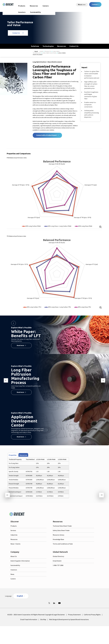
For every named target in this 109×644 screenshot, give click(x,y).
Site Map (43, 619)
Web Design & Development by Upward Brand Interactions (69, 619)
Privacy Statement (74, 615)
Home (41, 51)
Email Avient (57, 561)
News (12, 574)
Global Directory (58, 556)
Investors (22, 12)
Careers (46, 6)
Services (13, 530)
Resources (34, 6)
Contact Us (16, 33)
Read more (20, 345)
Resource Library (58, 535)
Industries (14, 535)
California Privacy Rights (92, 615)
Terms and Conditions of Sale (63, 544)
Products (22, 6)
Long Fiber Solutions (49, 53)
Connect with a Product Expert (46, 135)
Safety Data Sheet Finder (61, 530)
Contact (95, 4)
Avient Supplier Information (20, 561)
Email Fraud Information (29, 619)
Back (36, 51)
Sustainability (36, 12)
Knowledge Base (58, 539)
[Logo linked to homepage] (8, 4)
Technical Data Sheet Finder (62, 526)
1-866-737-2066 (58, 565)
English (20, 596)
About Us (14, 556)
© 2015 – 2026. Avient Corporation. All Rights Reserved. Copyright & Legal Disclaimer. (36, 615)
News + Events (15, 544)
